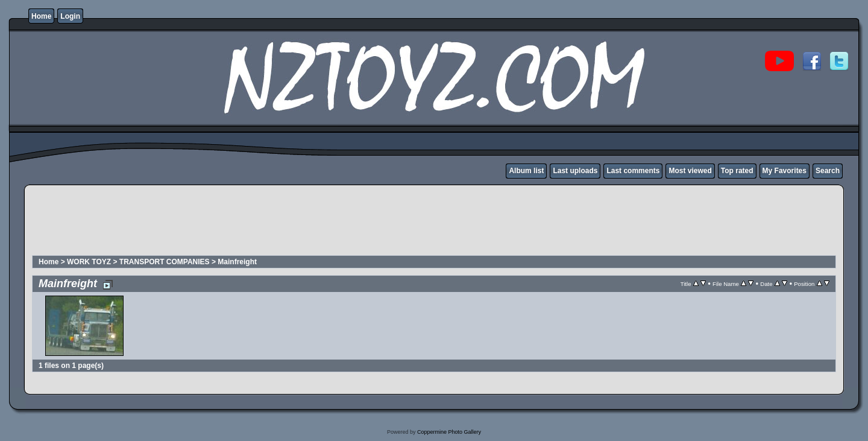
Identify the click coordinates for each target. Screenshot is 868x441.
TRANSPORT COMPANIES (165, 262)
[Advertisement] (251, 227)
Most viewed (690, 171)
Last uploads (575, 171)
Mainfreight (237, 262)
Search (828, 171)
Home (41, 16)
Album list (526, 171)
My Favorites (785, 171)
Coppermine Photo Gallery (449, 432)
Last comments (633, 171)
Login (70, 16)
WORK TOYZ (89, 262)
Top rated (737, 171)
